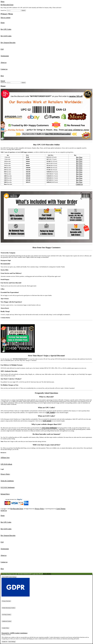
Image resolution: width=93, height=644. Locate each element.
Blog (2, 76)
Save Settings (12, 642)
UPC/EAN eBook (6, 464)
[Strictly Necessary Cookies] (9, 608)
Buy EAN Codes (6, 36)
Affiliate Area (5, 458)
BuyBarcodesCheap (7, 5)
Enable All (5, 642)
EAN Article (47, 421)
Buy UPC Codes (6, 29)
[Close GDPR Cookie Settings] (9, 577)
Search (3, 81)
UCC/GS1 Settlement (49, 428)
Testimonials (5, 56)
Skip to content (6, 18)
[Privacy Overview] (6, 601)
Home (3, 23)
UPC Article (51, 412)
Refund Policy (5, 494)
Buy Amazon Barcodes (8, 43)
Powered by (14, 633)
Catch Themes (61, 509)
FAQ (2, 49)
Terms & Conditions (7, 481)
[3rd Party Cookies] (6, 615)
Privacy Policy (5, 474)
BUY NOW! (47, 574)
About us (4, 62)
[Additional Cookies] (7, 621)
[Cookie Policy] (5, 628)
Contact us (4, 69)
